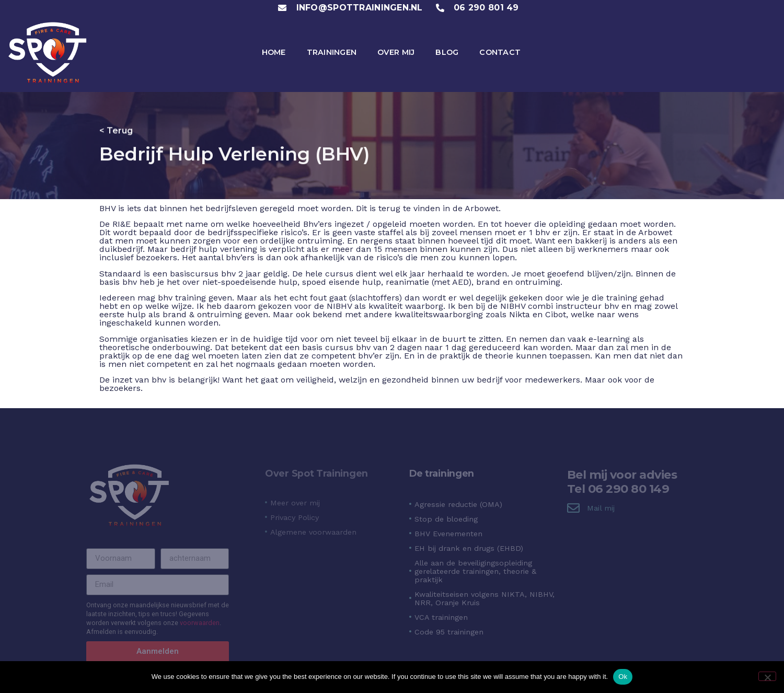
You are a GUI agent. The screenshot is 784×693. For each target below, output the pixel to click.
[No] (767, 676)
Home (274, 52)
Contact (500, 52)
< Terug (116, 129)
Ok (623, 677)
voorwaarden (200, 623)
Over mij (396, 52)
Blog (447, 52)
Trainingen (332, 52)
